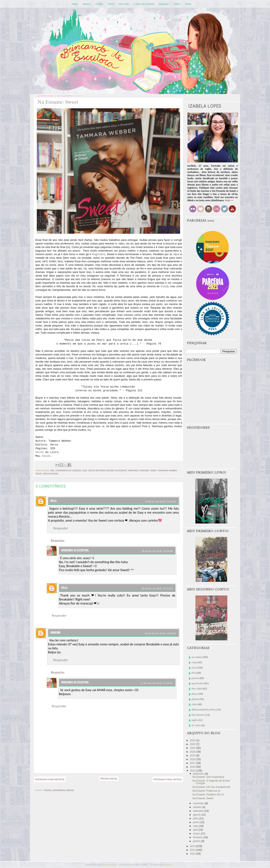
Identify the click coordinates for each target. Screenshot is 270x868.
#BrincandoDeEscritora (204, 710)
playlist (195, 699)
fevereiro (198, 837)
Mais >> (229, 200)
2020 (193, 752)
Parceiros (124, 4)
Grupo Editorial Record (101, 471)
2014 (193, 846)
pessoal (195, 678)
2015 (193, 771)
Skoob (111, 4)
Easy (164, 286)
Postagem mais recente (50, 779)
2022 (193, 744)
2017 (193, 763)
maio (196, 826)
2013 (193, 850)
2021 (193, 748)
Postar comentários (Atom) (59, 790)
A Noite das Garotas (144, 4)
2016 (193, 767)
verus (39, 474)
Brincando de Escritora (75, 550)
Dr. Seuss (196, 725)
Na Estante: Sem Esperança (208, 777)
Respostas (58, 540)
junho (196, 822)
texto (194, 668)
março (197, 834)
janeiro (197, 841)
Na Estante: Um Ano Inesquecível (211, 787)
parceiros (133, 471)
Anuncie (87, 4)
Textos (188, 4)
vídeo (194, 704)
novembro (199, 803)
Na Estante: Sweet (203, 798)
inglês (195, 720)
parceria (145, 471)
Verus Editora (51, 474)
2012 (193, 854)
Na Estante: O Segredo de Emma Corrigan (211, 782)
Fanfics (99, 4)
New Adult (197, 689)
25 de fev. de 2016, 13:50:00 (160, 633)
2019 (193, 756)
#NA (52, 471)
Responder (61, 528)
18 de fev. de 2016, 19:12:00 (157, 588)
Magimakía (99, 254)
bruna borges (110, 865)
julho (196, 818)
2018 (193, 759)
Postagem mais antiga (168, 779)
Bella (53, 501)
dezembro (199, 774)
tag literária (198, 683)
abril (196, 830)
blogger (167, 865)
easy (85, 471)
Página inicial (109, 779)
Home (75, 4)
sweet (153, 471)
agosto (197, 815)
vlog (194, 662)
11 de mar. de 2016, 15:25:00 (157, 683)
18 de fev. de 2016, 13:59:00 (157, 551)
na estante (121, 471)
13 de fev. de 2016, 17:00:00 (160, 502)
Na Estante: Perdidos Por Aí (208, 795)
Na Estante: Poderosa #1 (206, 791)
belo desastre (198, 715)
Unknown (55, 633)
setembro (198, 811)
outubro (198, 807)
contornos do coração (68, 471)
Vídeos (177, 4)
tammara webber (167, 471)
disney (195, 694)
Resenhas (164, 4)
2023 (193, 740)
